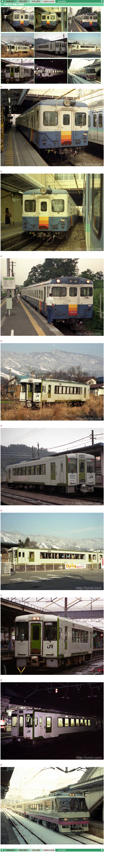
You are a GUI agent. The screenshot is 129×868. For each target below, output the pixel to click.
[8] (1, 680)
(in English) (62, 1)
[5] (1, 426)
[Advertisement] (52, 860)
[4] (1, 341)
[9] (1, 765)
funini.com (10, 1)
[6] (1, 510)
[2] (1, 171)
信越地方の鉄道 (49, 1)
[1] (1, 87)
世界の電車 (23, 1)
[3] (1, 256)
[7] (1, 595)
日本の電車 (36, 1)
